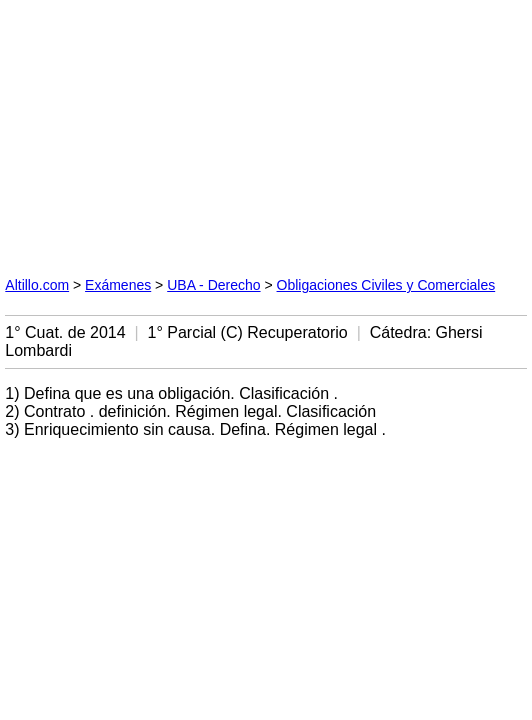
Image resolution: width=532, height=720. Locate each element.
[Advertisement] (155, 130)
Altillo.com (37, 285)
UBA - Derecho (213, 285)
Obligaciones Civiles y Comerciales (386, 285)
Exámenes (118, 285)
